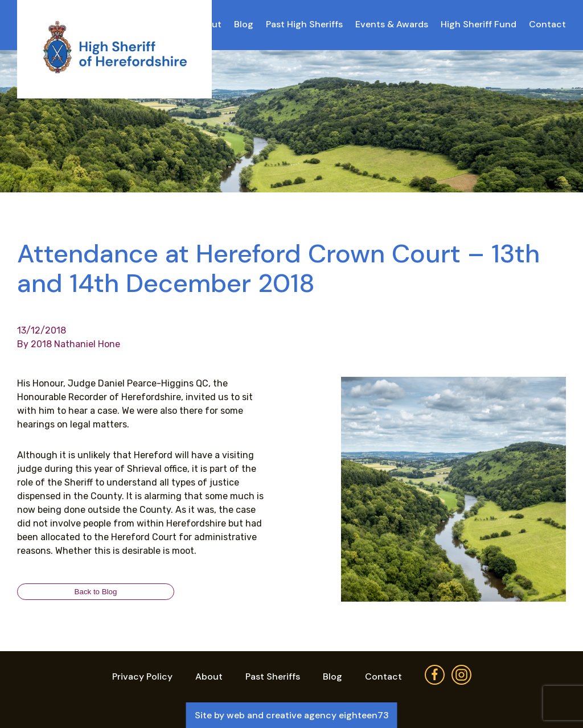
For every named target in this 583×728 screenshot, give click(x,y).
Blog (244, 24)
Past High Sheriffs (304, 24)
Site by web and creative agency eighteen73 (292, 715)
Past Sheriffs (273, 676)
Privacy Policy (142, 676)
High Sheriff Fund (479, 24)
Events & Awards (392, 24)
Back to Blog (96, 592)
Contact (547, 24)
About (209, 676)
